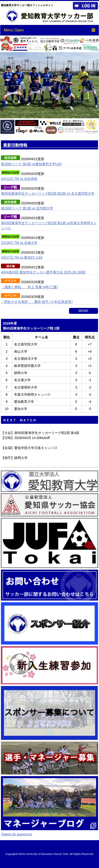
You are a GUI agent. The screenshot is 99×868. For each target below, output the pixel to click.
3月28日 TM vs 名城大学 (19, 243)
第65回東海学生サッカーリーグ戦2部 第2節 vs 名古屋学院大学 (48, 193)
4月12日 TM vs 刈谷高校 (19, 179)
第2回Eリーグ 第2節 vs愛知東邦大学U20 (31, 164)
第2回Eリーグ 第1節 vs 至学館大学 (27, 208)
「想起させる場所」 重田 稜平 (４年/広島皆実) (37, 302)
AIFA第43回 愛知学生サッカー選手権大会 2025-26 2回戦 (43, 272)
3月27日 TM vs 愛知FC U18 (22, 257)
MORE (84, 311)
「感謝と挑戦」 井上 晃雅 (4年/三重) (29, 287)
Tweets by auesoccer (17, 834)
